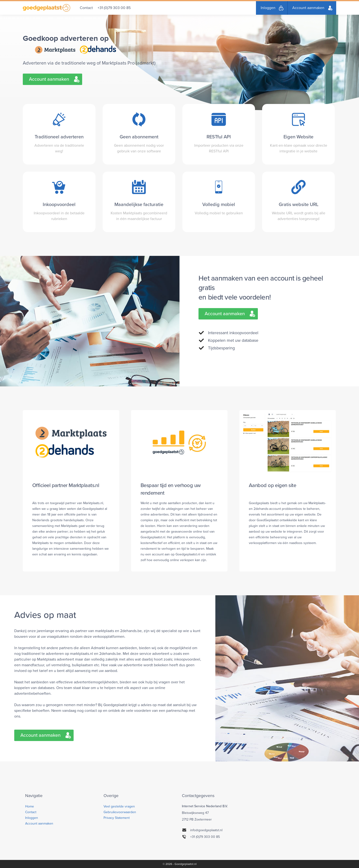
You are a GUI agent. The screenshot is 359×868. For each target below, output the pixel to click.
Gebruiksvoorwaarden (120, 812)
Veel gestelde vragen (119, 806)
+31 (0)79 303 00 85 (114, 8)
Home (30, 806)
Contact (86, 8)
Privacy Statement (117, 818)
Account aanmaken (308, 8)
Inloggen (268, 8)
